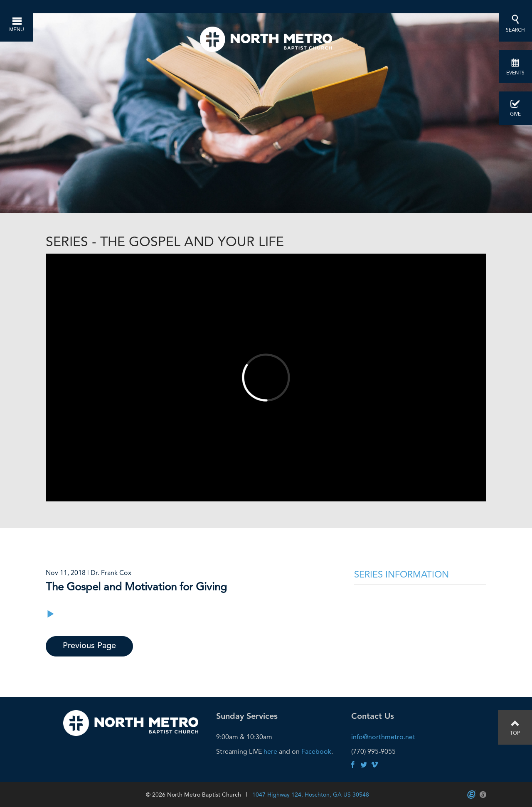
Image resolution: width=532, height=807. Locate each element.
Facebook (316, 751)
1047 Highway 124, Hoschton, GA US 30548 (311, 795)
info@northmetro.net (383, 737)
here (270, 751)
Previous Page (89, 646)
